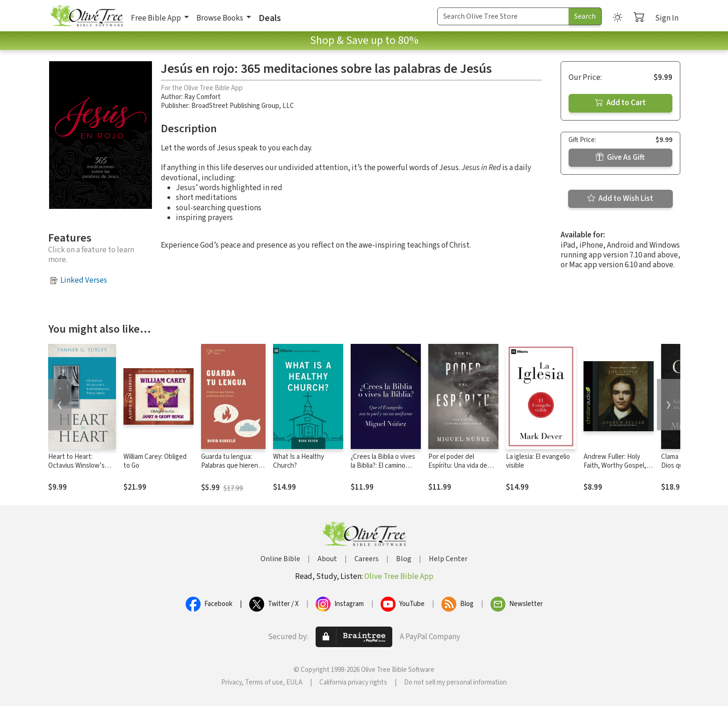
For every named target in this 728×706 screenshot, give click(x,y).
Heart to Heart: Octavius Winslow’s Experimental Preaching (76, 470)
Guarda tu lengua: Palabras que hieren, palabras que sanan (231, 466)
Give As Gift (620, 157)
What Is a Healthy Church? (299, 461)
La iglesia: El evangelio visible (538, 461)
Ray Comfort (202, 97)
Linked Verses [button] (84, 280)
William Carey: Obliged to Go (155, 461)
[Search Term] (503, 16)
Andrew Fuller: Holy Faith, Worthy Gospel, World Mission (615, 466)
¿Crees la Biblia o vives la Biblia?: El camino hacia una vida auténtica (386, 466)
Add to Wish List (620, 199)
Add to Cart (620, 103)
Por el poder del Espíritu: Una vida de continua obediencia (458, 466)
